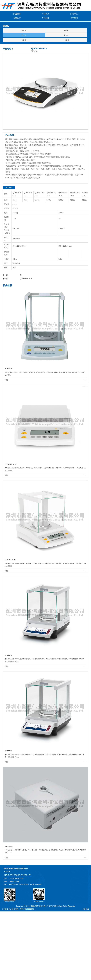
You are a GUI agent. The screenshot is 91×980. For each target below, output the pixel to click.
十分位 (66, 30)
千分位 (66, 35)
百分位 (24, 35)
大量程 (24, 30)
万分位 (24, 40)
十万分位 (66, 40)
